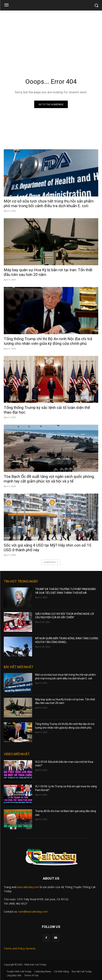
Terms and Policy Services (20, 948)
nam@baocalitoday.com (33, 912)
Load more (51, 562)
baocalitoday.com (28, 887)
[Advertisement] (51, 39)
